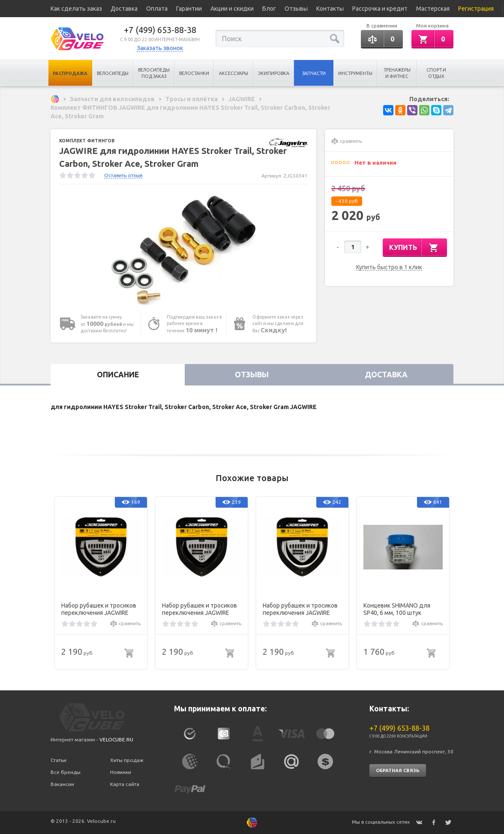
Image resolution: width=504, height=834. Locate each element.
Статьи (58, 760)
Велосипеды (113, 73)
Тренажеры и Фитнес (397, 73)
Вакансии (62, 784)
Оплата (157, 9)
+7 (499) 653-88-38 (160, 30)
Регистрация (476, 9)
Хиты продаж (127, 760)
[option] (183, 249)
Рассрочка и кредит (380, 9)
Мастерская (433, 9)
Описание (118, 375)
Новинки (121, 772)
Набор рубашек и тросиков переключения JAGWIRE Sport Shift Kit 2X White (300, 609)
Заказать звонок (160, 48)
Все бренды (66, 772)
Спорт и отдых (436, 73)
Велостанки (194, 73)
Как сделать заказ (76, 9)
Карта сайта (125, 784)
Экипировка (274, 73)
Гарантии (189, 9)
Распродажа (70, 73)
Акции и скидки (232, 9)
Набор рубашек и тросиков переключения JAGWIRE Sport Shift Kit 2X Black (199, 609)
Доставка (124, 9)
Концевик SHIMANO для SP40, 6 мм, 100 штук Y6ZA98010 (397, 609)
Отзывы (296, 9)
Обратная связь (398, 771)
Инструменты (355, 73)
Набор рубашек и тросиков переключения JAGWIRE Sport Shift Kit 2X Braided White (99, 609)
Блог (269, 9)
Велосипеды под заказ (154, 73)
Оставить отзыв (123, 175)
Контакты (330, 9)
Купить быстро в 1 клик (389, 267)
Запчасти (314, 73)
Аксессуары (234, 73)
